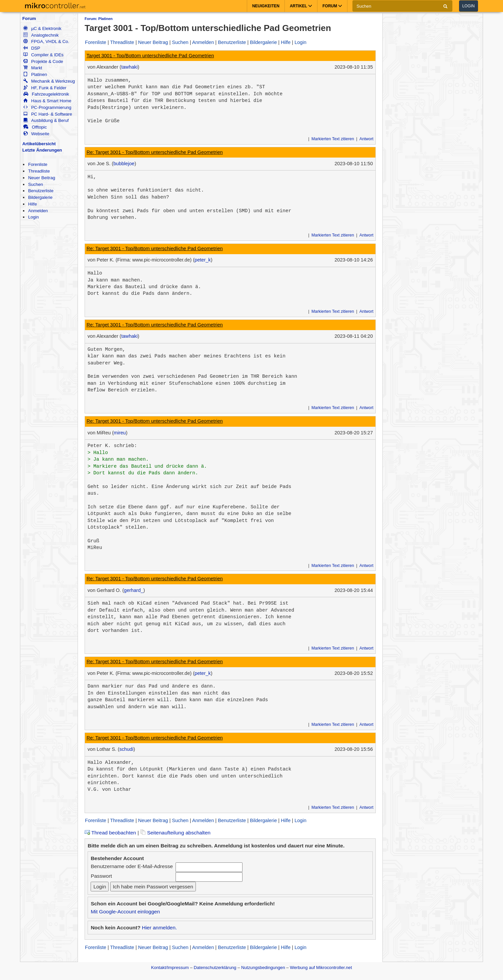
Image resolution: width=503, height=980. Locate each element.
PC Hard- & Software (48, 114)
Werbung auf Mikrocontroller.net (321, 968)
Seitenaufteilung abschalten (175, 833)
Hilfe (32, 204)
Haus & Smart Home (47, 101)
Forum (29, 18)
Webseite (36, 134)
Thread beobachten (110, 833)
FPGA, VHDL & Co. (46, 41)
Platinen (35, 74)
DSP (32, 48)
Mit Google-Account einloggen (125, 912)
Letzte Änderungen (42, 150)
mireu (120, 433)
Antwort (366, 139)
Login (469, 6)
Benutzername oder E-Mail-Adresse (132, 866)
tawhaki (129, 67)
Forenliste (38, 164)
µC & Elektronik (42, 28)
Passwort (101, 876)
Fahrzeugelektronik (46, 94)
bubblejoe (124, 164)
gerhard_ (134, 590)
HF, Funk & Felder (45, 88)
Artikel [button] (301, 6)
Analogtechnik (41, 35)
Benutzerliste (41, 191)
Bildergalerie (40, 197)
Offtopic (35, 127)
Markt (33, 68)
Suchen (35, 184)
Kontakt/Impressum (170, 968)
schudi (126, 749)
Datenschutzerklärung (215, 968)
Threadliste (39, 171)
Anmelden (38, 211)
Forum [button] (332, 6)
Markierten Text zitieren (333, 139)
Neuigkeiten (266, 6)
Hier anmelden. (159, 928)
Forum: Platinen (99, 19)
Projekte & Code (43, 61)
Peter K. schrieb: (112, 446)
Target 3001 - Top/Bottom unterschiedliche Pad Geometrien (150, 56)
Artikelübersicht (39, 144)
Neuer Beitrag (41, 178)
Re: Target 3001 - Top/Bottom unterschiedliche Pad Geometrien (155, 152)
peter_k (203, 260)
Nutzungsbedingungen (263, 968)
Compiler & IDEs (43, 55)
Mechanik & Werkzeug (49, 81)
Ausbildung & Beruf (46, 120)
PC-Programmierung (47, 107)
